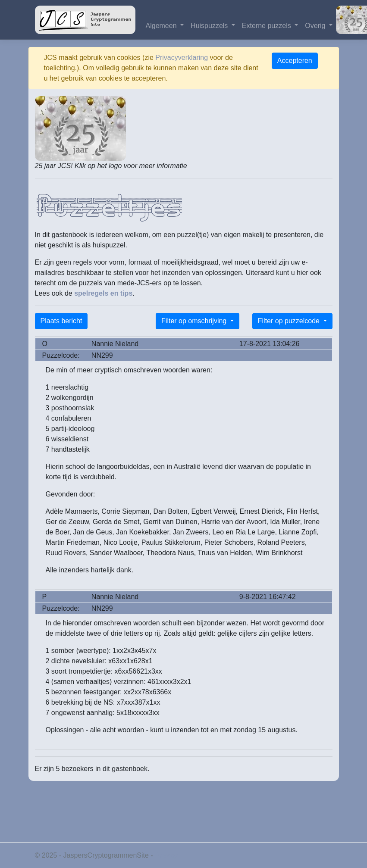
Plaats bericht (61, 321)
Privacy (166, 855)
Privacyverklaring (182, 58)
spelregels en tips (103, 293)
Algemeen (162, 26)
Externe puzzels (267, 26)
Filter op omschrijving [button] (195, 321)
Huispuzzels (210, 26)
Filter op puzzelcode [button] (290, 321)
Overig (316, 26)
